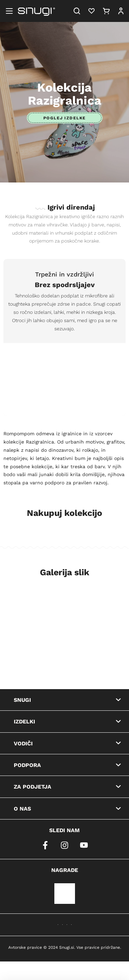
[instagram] (65, 845)
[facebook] (45, 845)
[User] (121, 11)
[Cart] (106, 11)
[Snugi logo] (36, 11)
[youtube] (84, 845)
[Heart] (92, 11)
